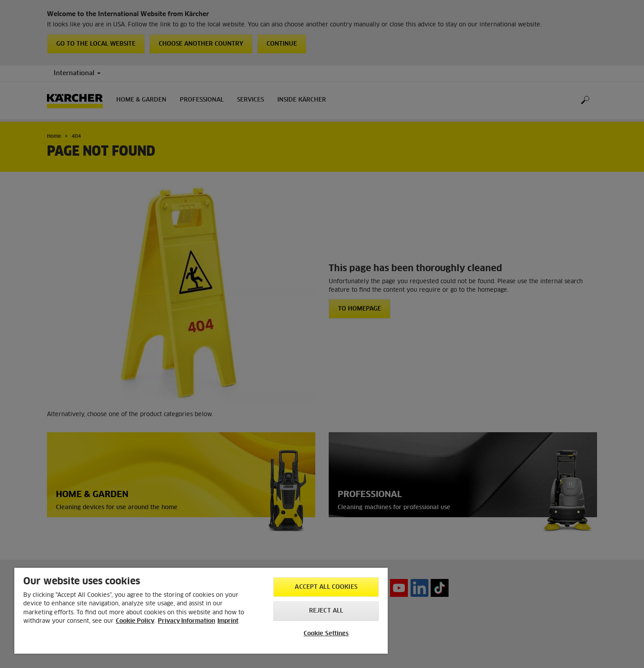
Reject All (326, 611)
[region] (201, 611)
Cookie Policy (135, 621)
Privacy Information (186, 621)
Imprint (228, 621)
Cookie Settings (326, 634)
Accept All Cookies (326, 587)
